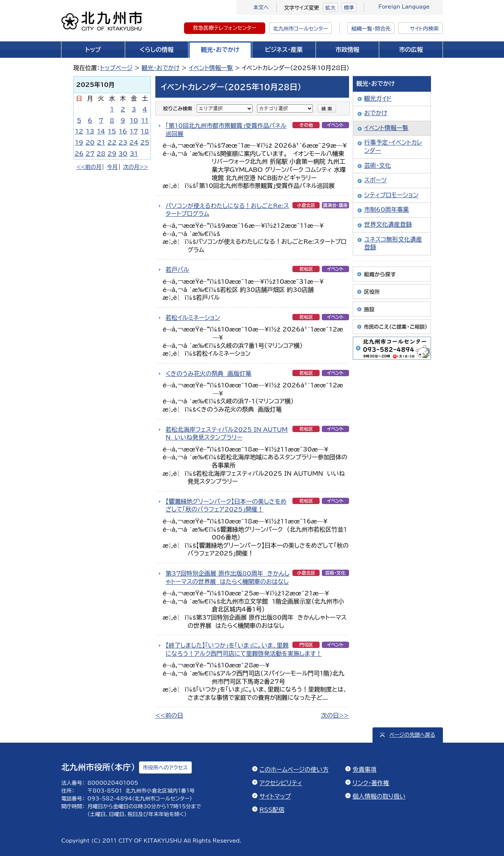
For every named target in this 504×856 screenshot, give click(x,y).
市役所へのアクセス (165, 768)
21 (101, 142)
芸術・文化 (378, 166)
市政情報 (348, 50)
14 (101, 131)
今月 (112, 167)
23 (123, 142)
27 (90, 154)
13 (90, 131)
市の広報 (411, 50)
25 (145, 142)
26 (79, 154)
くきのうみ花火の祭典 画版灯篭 (209, 374)
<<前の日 (169, 715)
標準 (349, 8)
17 (134, 131)
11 (145, 120)
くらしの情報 (157, 50)
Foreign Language (404, 7)
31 (134, 154)
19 (79, 142)
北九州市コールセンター (300, 29)
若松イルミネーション (193, 318)
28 (101, 154)
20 (90, 142)
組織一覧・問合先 (371, 29)
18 (145, 131)
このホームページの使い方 (294, 770)
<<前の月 (89, 167)
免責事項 (365, 770)
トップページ (116, 68)
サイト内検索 (424, 29)
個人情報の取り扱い (379, 796)
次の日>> (335, 715)
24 (134, 142)
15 (112, 131)
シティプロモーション (392, 195)
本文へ (261, 7)
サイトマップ (275, 796)
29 (112, 154)
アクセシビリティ (281, 783)
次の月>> (136, 167)
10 (134, 120)
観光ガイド (378, 98)
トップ (93, 50)
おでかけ (376, 113)
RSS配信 (272, 810)
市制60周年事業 (387, 210)
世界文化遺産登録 (388, 224)
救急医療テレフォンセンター (225, 28)
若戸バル (178, 270)
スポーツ (376, 180)
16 (123, 131)
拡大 (330, 8)
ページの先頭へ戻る (412, 735)
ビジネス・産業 (284, 50)
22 (112, 142)
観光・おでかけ (220, 50)
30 (123, 154)
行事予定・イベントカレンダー (393, 147)
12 (79, 131)
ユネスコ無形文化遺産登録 (393, 243)
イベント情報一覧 (211, 68)
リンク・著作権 (371, 783)
